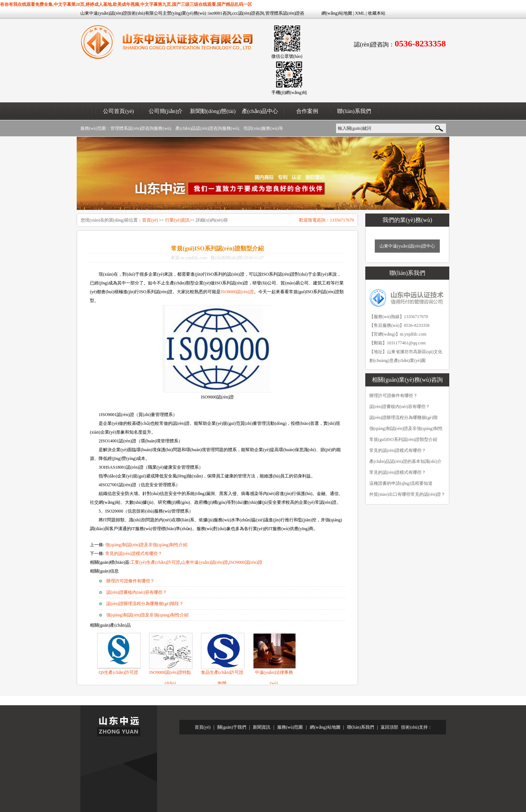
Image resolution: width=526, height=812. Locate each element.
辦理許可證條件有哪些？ (393, 396)
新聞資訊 (262, 727)
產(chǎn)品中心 (260, 111)
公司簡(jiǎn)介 (166, 111)
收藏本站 (377, 13)
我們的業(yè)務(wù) (407, 220)
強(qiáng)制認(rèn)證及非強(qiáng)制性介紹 (146, 545)
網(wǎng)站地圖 (337, 13)
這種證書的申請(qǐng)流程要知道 (401, 483)
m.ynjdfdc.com (413, 334)
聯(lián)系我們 (354, 111)
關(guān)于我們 (232, 727)
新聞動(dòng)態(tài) (213, 111)
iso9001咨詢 (220, 13)
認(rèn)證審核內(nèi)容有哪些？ (400, 407)
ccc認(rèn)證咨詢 (248, 13)
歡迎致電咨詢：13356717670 (327, 220)
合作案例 (307, 111)
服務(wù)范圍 (290, 727)
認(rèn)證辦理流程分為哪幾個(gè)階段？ (403, 419)
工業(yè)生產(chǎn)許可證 (155, 562)
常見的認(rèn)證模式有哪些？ (134, 554)
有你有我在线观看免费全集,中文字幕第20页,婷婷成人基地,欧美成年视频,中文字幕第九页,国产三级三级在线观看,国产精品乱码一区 (126, 4)
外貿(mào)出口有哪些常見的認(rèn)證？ (407, 494)
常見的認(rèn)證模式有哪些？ (398, 472)
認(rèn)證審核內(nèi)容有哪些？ (137, 592)
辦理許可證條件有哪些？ (130, 581)
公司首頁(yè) (118, 111)
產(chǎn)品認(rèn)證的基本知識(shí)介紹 (405, 463)
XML (360, 13)
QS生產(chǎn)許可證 (118, 672)
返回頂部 (389, 727)
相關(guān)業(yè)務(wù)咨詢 (407, 380)
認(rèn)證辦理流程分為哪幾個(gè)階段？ (145, 604)
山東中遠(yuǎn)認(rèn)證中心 (407, 246)
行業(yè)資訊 (177, 220)
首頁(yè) (150, 220)
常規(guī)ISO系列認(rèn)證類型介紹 (403, 439)
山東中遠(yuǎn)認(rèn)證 (205, 562)
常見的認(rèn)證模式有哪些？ (398, 450)
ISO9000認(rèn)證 (237, 292)
